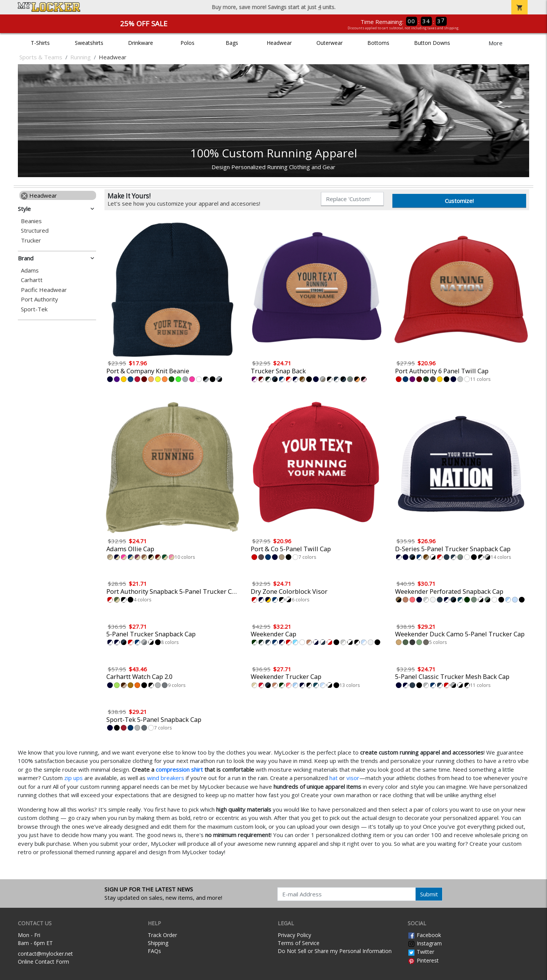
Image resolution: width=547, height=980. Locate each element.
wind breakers (166, 778)
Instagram (425, 943)
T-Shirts (40, 43)
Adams (30, 270)
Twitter (421, 952)
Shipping (158, 943)
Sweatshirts (89, 43)
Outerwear (330, 43)
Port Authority (40, 299)
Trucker (31, 240)
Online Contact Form (43, 962)
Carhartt (32, 280)
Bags (232, 43)
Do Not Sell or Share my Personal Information (335, 951)
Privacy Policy (294, 935)
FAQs (154, 951)
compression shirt (179, 769)
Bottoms (378, 43)
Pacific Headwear (44, 290)
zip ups (74, 778)
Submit (429, 894)
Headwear (279, 43)
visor (353, 778)
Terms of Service (299, 943)
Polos (187, 43)
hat (334, 778)
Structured (35, 231)
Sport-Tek (34, 309)
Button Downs (432, 43)
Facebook (424, 935)
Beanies (31, 221)
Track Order (162, 935)
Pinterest (423, 960)
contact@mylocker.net (45, 954)
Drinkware (141, 43)
